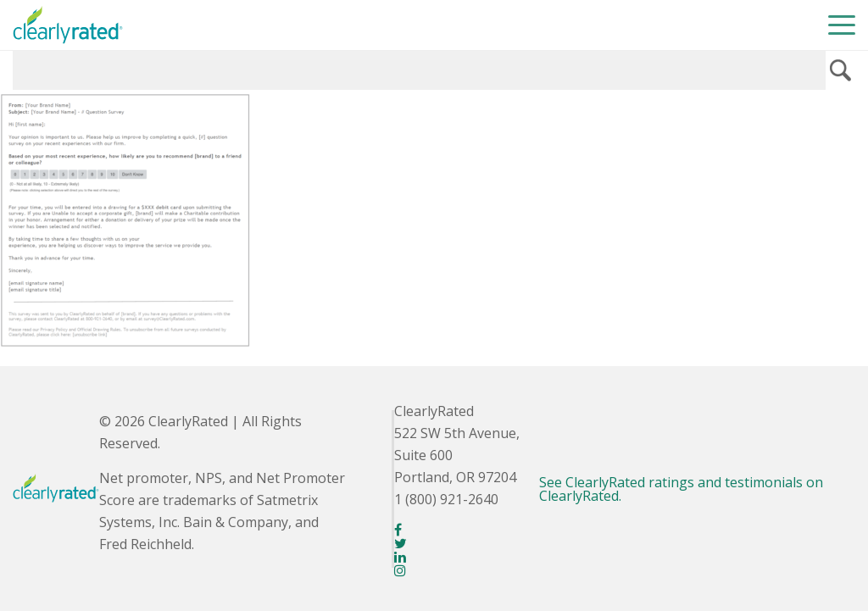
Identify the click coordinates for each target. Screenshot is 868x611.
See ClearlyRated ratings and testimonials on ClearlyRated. (681, 489)
